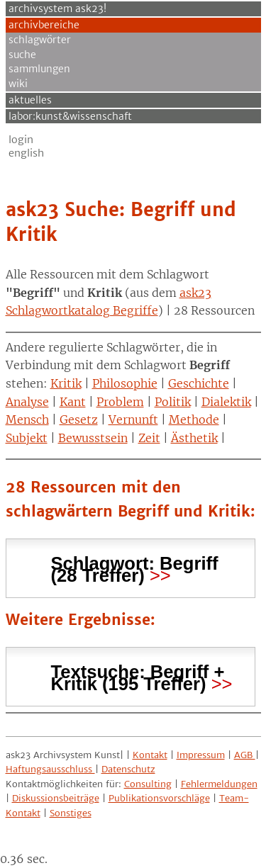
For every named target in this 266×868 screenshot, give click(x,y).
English (26, 153)
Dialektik (226, 402)
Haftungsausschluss (50, 769)
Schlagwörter (40, 40)
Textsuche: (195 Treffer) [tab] (138, 676)
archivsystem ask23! (57, 9)
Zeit (149, 438)
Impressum (201, 755)
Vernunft (133, 419)
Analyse (27, 402)
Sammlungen (39, 69)
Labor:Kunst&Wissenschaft (70, 116)
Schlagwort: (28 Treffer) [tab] (135, 568)
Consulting (148, 784)
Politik (173, 402)
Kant (73, 402)
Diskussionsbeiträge (56, 798)
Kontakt (150, 755)
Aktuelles (30, 100)
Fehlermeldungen (219, 784)
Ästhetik (194, 438)
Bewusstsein (93, 438)
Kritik (66, 383)
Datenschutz (128, 769)
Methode (194, 419)
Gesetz (79, 419)
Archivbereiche (44, 25)
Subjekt (27, 438)
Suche (22, 55)
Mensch (27, 419)
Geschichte (199, 383)
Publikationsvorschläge (159, 798)
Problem (120, 402)
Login (21, 140)
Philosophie (125, 383)
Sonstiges (71, 813)
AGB (245, 755)
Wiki (18, 84)
